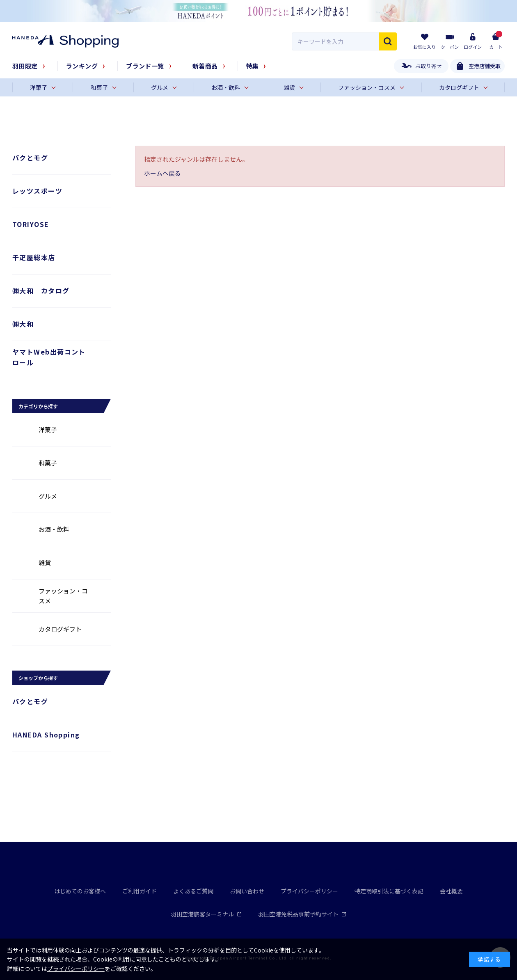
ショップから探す (38, 678)
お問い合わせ (247, 891)
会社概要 (451, 891)
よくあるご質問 (193, 891)
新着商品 (205, 66)
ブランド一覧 (145, 66)
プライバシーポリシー (309, 891)
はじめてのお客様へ (80, 891)
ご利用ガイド (140, 891)
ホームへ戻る (162, 173)
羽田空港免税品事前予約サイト (302, 914)
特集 (253, 66)
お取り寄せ (429, 66)
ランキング (82, 66)
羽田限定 (25, 66)
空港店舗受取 (485, 66)
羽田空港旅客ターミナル (206, 914)
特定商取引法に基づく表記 (389, 891)
